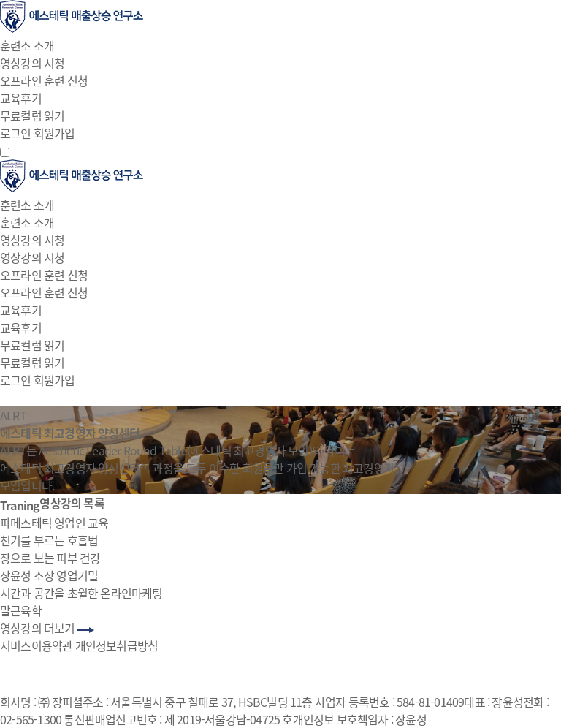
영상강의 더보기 (47, 628)
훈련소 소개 (27, 45)
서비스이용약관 (36, 645)
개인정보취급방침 (117, 645)
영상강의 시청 (32, 63)
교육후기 (21, 98)
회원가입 (54, 133)
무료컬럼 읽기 (32, 115)
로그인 (16, 133)
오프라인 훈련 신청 (44, 80)
